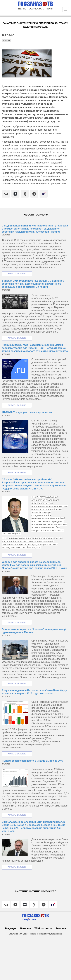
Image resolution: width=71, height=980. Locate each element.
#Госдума (7, 40)
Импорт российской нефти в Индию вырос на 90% (32, 761)
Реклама (61, 928)
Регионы (25, 928)
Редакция (11, 928)
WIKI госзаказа (43, 928)
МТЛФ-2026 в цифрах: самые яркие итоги (27, 412)
